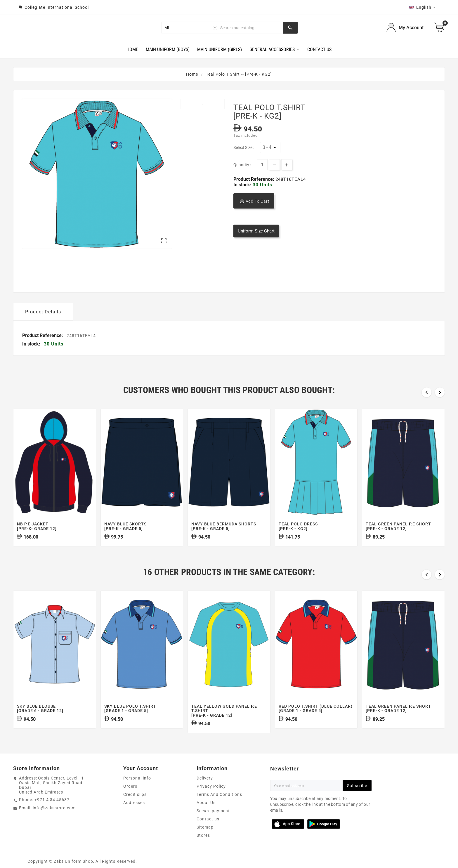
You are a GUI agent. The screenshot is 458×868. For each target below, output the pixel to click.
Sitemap (205, 839)
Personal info (137, 789)
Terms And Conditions (219, 806)
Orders (130, 798)
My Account (411, 33)
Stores (203, 847)
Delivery (205, 789)
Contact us (208, 830)
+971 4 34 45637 (52, 811)
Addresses (134, 814)
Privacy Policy (211, 798)
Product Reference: (254, 190)
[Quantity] (262, 176)
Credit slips (135, 806)
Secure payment (213, 822)
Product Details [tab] (43, 323)
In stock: (243, 196)
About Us (206, 814)
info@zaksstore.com (54, 819)
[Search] (250, 33)
